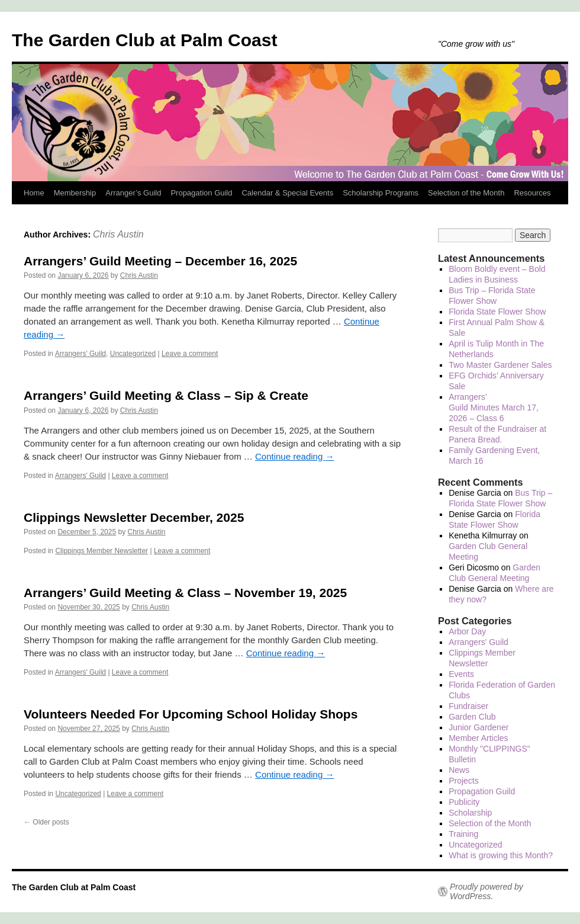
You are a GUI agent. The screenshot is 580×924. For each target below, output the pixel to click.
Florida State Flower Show (497, 312)
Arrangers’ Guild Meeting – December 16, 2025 (160, 261)
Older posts (46, 822)
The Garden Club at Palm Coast (144, 40)
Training (463, 834)
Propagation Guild (201, 193)
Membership (75, 193)
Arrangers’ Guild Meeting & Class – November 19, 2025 (185, 593)
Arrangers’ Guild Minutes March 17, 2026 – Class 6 (494, 408)
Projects (464, 781)
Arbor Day (467, 631)
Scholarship (470, 813)
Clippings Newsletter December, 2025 (134, 517)
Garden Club (472, 717)
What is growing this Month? (501, 855)
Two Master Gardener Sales (500, 365)
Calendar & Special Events (287, 193)
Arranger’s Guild (133, 193)
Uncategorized (133, 354)
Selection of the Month (466, 193)
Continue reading (294, 456)
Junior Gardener (478, 727)
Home (34, 193)
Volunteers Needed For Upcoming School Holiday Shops (191, 714)
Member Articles (478, 738)
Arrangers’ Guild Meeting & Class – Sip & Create (166, 395)
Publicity (464, 802)
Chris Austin (118, 234)
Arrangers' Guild (80, 354)
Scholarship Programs (381, 193)
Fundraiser (468, 706)
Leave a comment (190, 354)
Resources (532, 193)
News (459, 770)
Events (461, 674)
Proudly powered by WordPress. (486, 891)
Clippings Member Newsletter (101, 551)
